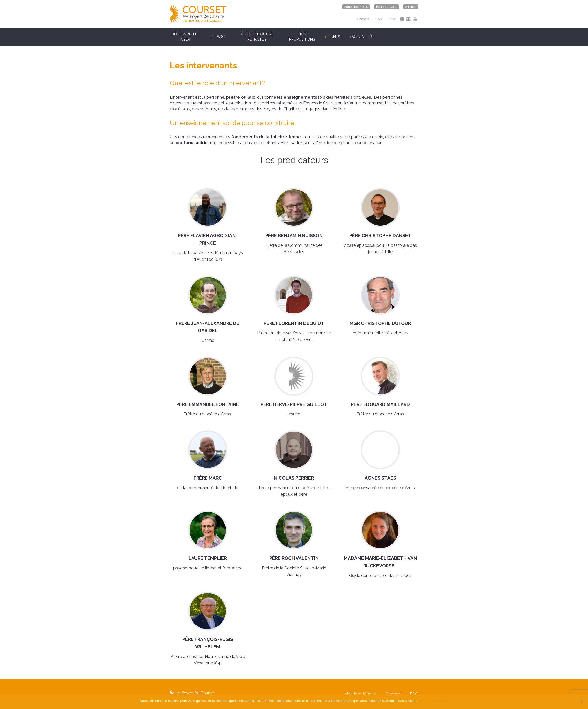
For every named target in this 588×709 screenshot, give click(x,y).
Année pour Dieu (356, 7)
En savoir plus (438, 701)
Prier (393, 19)
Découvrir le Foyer (184, 37)
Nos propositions (302, 37)
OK (422, 701)
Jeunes (333, 37)
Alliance (411, 7)
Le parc (218, 37)
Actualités (362, 37)
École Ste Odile (387, 7)
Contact (363, 19)
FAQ (379, 19)
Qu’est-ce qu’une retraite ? (257, 37)
